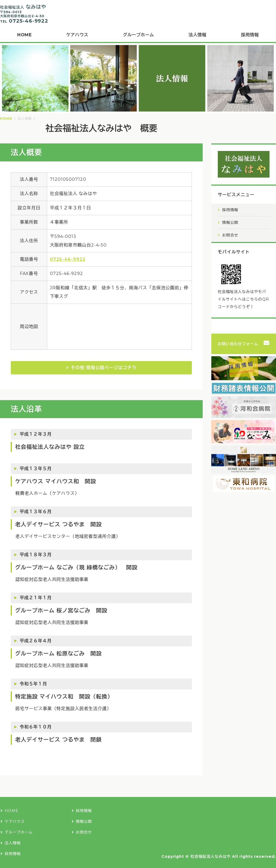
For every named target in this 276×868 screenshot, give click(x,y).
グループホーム (138, 35)
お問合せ (230, 235)
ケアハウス (77, 35)
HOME (24, 35)
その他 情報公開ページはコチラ (104, 368)
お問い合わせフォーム (238, 344)
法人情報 (198, 35)
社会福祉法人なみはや (211, 856)
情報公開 (230, 223)
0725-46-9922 (68, 259)
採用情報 (230, 210)
